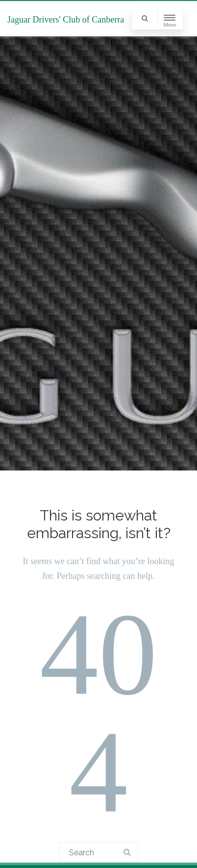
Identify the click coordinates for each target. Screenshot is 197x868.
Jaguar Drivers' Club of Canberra (66, 20)
